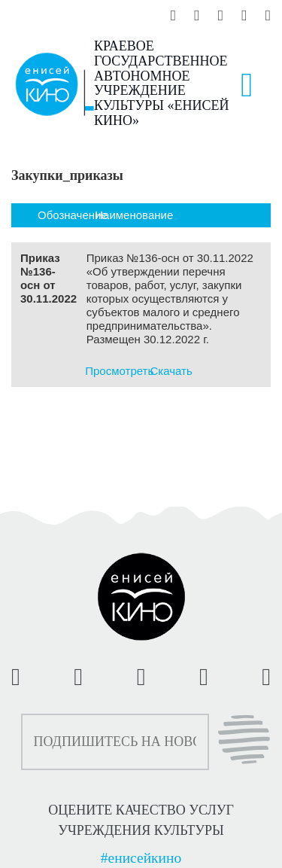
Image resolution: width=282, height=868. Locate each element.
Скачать (171, 371)
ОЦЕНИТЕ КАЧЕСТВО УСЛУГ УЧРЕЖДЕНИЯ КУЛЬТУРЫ (141, 820)
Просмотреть (119, 371)
